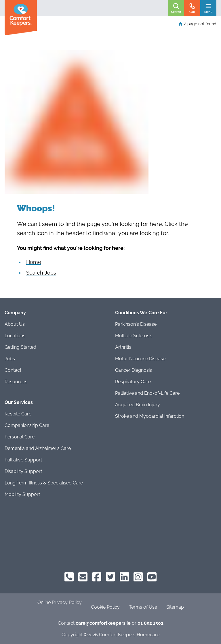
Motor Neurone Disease (140, 359)
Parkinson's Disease (136, 324)
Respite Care (18, 414)
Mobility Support (22, 494)
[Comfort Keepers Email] (83, 577)
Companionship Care (27, 425)
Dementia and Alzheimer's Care (38, 448)
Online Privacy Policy (60, 602)
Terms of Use (143, 607)
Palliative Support (23, 460)
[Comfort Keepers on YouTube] (152, 577)
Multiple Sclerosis (134, 336)
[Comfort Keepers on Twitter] (110, 577)
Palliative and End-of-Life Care (147, 393)
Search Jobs (41, 273)
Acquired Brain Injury (138, 405)
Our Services (19, 402)
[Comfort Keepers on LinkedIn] (124, 577)
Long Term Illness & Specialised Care (44, 483)
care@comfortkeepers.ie (103, 623)
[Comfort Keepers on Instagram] (138, 577)
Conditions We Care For (141, 313)
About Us (15, 324)
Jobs (10, 359)
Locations (15, 336)
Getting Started (20, 347)
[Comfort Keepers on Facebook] (97, 577)
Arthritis (123, 347)
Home (34, 262)
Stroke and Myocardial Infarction (150, 416)
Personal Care (20, 437)
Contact (13, 370)
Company (15, 313)
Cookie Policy (105, 607)
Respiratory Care (133, 382)
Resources (16, 382)
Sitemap (175, 607)
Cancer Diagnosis (134, 370)
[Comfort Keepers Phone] (69, 577)
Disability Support (23, 471)
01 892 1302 (150, 623)
